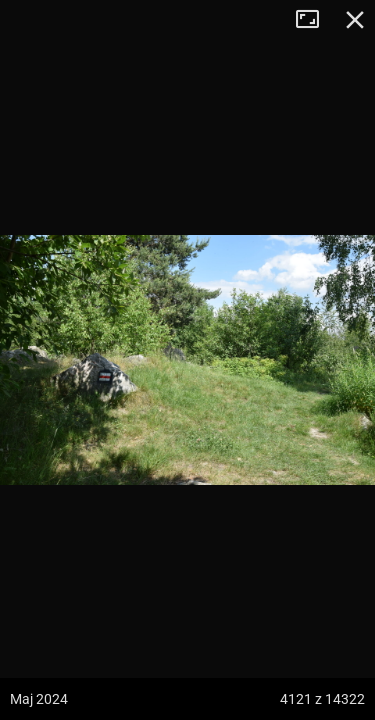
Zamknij (355, 20)
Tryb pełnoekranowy (315, 20)
